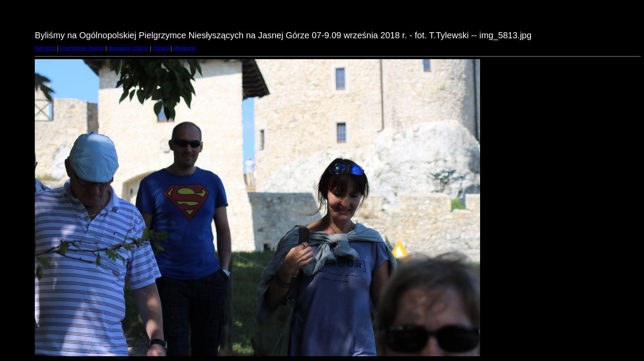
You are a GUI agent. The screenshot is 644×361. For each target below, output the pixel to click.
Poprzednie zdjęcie (82, 48)
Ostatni (161, 48)
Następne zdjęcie (128, 48)
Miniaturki (185, 48)
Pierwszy (45, 48)
